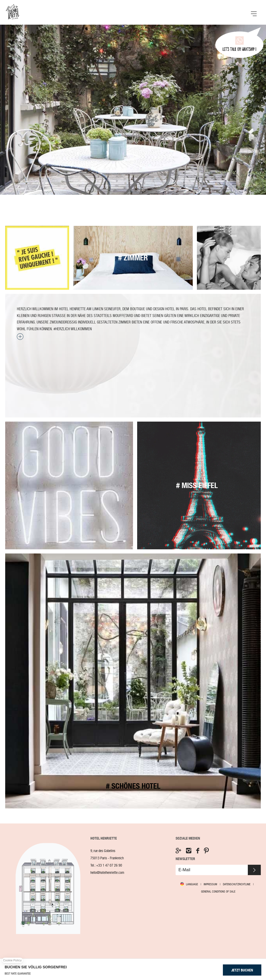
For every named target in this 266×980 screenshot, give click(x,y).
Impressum (210, 884)
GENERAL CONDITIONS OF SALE (218, 891)
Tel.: (106, 865)
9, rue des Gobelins (103, 851)
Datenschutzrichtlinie (237, 884)
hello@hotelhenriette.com (107, 873)
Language (192, 884)
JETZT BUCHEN (242, 970)
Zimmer (133, 258)
